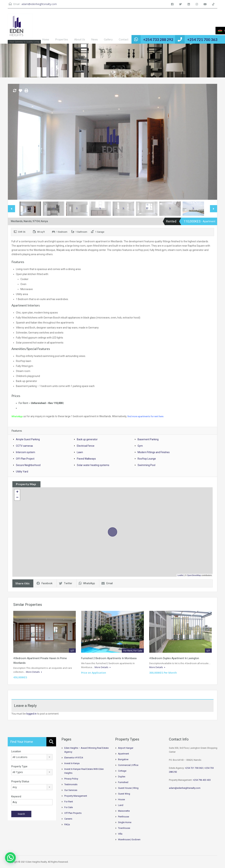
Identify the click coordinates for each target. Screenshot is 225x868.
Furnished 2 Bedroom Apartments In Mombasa (109, 658)
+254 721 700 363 (202, 39)
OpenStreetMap (194, 575)
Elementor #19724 (74, 757)
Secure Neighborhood (28, 465)
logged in (31, 713)
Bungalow (123, 759)
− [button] (17, 497)
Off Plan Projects (73, 813)
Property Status (20, 781)
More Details (34, 672)
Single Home (125, 822)
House (121, 799)
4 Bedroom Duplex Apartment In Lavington (174, 658)
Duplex (122, 776)
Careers (68, 819)
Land (121, 805)
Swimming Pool (146, 465)
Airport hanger (126, 748)
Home (46, 39)
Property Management (76, 796)
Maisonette (124, 811)
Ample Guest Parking (28, 439)
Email (107, 583)
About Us (80, 39)
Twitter (66, 583)
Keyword (16, 796)
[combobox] (32, 757)
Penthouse (124, 816)
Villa (120, 834)
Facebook (45, 583)
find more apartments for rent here (148, 416)
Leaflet (180, 575)
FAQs (67, 824)
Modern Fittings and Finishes (154, 452)
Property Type (19, 766)
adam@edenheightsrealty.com (39, 4)
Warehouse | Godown (129, 839)
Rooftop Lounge (147, 458)
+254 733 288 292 (158, 39)
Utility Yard (22, 471)
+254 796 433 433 (202, 780)
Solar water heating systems (93, 465)
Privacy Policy (71, 778)
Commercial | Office (128, 765)
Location (16, 751)
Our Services (71, 790)
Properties (62, 39)
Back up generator (87, 439)
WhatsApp (17, 416)
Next (214, 209)
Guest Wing (124, 794)
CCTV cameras (24, 446)
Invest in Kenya (72, 763)
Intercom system (26, 452)
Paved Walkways (86, 458)
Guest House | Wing (128, 788)
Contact (124, 39)
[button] (10, 858)
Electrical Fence (86, 446)
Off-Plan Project (25, 458)
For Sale (69, 807)
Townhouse (124, 828)
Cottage (122, 771)
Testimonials (71, 784)
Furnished (123, 782)
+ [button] (17, 492)
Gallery (108, 39)
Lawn (80, 452)
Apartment (124, 753)
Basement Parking (148, 439)
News (94, 39)
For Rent (69, 801)
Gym (140, 446)
